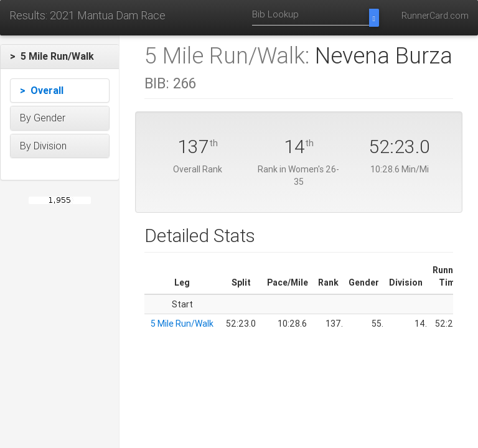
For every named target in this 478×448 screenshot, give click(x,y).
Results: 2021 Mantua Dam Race (87, 15)
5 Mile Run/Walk (182, 324)
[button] (60, 57)
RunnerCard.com (435, 16)
